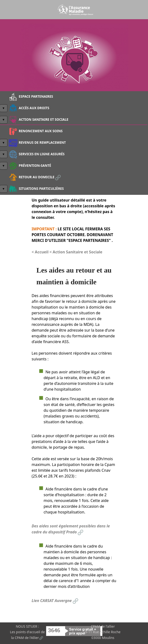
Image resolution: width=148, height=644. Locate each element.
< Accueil (41, 252)
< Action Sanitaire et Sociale (76, 252)
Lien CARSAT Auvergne (55, 601)
